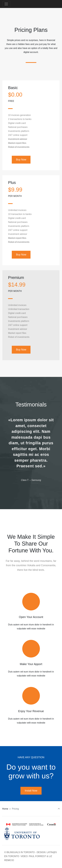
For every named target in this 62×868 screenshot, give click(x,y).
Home (5, 809)
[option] (31, 450)
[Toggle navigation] (6, 4)
